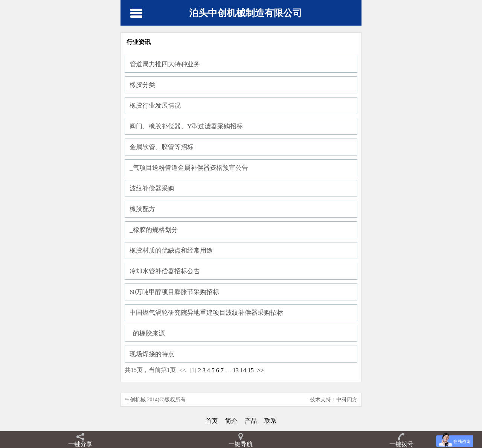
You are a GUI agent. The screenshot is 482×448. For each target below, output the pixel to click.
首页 (212, 421)
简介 (231, 421)
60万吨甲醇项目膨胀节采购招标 (174, 292)
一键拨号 (401, 444)
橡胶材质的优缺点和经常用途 (171, 251)
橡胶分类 (142, 85)
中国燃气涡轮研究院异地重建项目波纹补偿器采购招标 (206, 313)
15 (251, 370)
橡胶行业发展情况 (155, 106)
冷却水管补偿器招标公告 (165, 271)
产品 (251, 421)
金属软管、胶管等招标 (162, 147)
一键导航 (241, 444)
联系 (270, 421)
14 (243, 370)
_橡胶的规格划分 (154, 230)
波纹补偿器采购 (152, 188)
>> (261, 370)
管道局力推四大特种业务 (165, 64)
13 (236, 370)
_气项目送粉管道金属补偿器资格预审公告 (189, 168)
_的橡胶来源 (147, 333)
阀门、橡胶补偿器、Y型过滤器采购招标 (186, 126)
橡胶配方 (142, 209)
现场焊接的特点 (152, 354)
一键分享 (80, 444)
